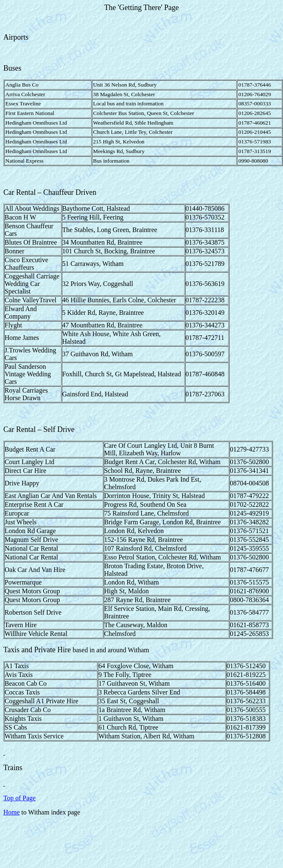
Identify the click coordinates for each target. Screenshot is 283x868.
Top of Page (19, 798)
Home (11, 812)
